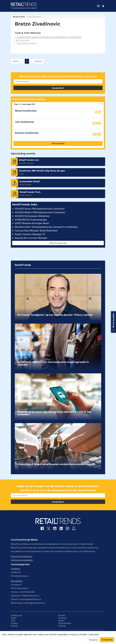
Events (61, 621)
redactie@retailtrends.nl (30, 599)
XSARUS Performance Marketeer (32, 216)
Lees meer (94, 634)
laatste (38, 61)
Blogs (13, 618)
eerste (16, 61)
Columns (63, 618)
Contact (14, 623)
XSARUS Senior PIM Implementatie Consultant (40, 209)
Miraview (60, 37)
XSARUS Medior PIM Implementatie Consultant (40, 212)
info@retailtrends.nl (30, 596)
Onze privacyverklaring (21, 556)
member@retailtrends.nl (34, 603)
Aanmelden (58, 88)
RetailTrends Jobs (58, 243)
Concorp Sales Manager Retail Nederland (36, 230)
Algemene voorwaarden (22, 560)
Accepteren (107, 640)
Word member (58, 143)
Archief (14, 626)
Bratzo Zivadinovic (43, 37)
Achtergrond (17, 615)
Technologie (24, 37)
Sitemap (62, 626)
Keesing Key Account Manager (31, 238)
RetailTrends (19, 17)
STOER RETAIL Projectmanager (31, 219)
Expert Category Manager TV (30, 234)
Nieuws (62, 615)
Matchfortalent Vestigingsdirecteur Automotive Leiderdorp (46, 227)
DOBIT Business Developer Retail (32, 223)
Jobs (13, 621)
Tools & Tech (74, 37)
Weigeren (93, 640)
